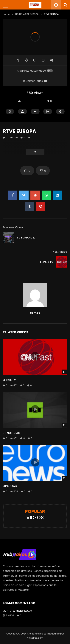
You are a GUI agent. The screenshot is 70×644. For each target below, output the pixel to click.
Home (6, 14)
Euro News (10, 486)
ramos (35, 313)
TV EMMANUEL (26, 238)
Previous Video (13, 227)
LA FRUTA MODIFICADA (18, 611)
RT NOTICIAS (11, 433)
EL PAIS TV (47, 262)
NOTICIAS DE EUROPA (27, 14)
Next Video (60, 252)
